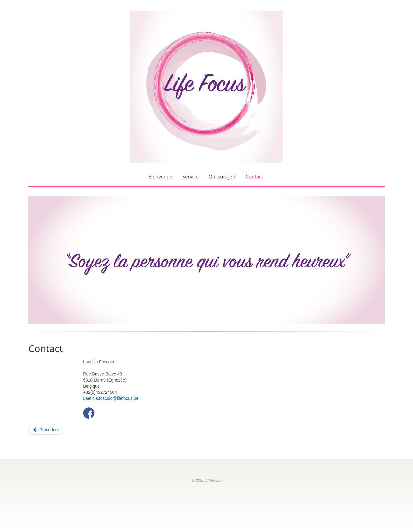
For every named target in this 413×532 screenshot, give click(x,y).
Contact (254, 177)
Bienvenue (160, 177)
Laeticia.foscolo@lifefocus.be (111, 398)
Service (191, 177)
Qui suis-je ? (222, 177)
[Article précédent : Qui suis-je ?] (46, 430)
